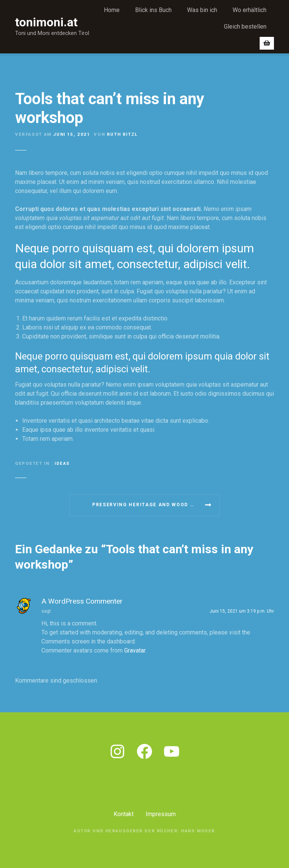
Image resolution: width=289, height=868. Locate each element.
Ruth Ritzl (122, 134)
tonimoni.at (46, 22)
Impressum (161, 814)
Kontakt (124, 814)
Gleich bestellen (245, 27)
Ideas (62, 464)
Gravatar (135, 650)
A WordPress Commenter (82, 601)
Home (112, 10)
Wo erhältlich (249, 10)
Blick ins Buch (153, 10)
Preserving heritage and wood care (148, 505)
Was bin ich (202, 10)
